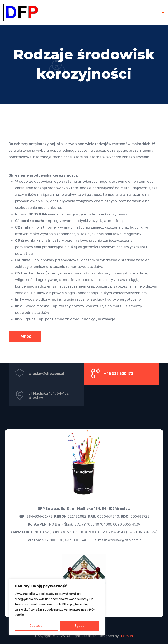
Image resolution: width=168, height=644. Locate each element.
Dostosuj (36, 626)
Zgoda (79, 626)
